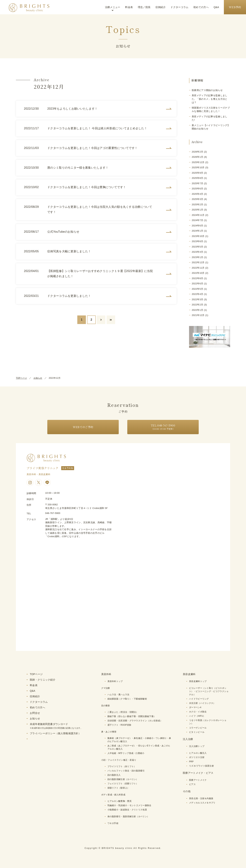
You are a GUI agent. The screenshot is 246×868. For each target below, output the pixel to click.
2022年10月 (198, 273)
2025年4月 (197, 194)
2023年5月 (197, 247)
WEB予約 (235, 7)
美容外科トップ (115, 681)
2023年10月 (198, 236)
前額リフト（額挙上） (118, 788)
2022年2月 (197, 305)
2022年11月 (198, 268)
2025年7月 (197, 183)
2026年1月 (197, 157)
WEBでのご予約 (83, 427)
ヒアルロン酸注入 (198, 753)
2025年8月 (197, 178)
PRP (191, 762)
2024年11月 (198, 215)
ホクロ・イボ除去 (198, 712)
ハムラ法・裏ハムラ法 (118, 695)
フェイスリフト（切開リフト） (123, 784)
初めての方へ (201, 7)
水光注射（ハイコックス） (202, 703)
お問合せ (35, 713)
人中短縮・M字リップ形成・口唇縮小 (126, 753)
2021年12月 (198, 315)
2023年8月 (197, 241)
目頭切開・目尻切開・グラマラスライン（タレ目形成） (135, 721)
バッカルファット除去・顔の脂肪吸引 (126, 771)
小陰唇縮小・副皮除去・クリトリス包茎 (127, 810)
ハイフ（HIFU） (197, 716)
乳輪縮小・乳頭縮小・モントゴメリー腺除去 (129, 805)
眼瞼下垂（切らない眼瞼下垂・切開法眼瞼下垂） (132, 716)
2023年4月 (197, 252)
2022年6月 (197, 284)
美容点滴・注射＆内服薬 (201, 798)
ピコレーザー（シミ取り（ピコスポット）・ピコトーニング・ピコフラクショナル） (209, 691)
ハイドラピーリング (199, 699)
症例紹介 (161, 7)
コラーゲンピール (198, 728)
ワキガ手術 (113, 823)
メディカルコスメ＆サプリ (202, 803)
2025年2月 (197, 204)
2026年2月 (197, 152)
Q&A (216, 7)
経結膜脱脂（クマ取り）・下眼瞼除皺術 (127, 699)
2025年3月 (197, 199)
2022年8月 (197, 278)
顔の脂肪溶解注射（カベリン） (123, 779)
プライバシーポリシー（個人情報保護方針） (55, 733)
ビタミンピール (197, 732)
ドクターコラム (179, 7)
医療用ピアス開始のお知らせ (207, 90)
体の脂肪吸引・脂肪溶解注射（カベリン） (128, 816)
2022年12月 (198, 262)
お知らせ (38, 378)
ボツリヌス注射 (197, 757)
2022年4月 (197, 294)
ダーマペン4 (195, 707)
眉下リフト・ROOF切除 (119, 725)
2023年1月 (197, 257)
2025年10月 (198, 167)
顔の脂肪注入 (114, 775)
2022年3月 (197, 299)
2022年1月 (197, 310)
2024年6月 (197, 226)
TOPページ (21, 378)
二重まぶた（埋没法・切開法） (123, 712)
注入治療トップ (197, 746)
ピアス (192, 784)
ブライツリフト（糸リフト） (122, 766)
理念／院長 (144, 7)
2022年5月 (197, 289)
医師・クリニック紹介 (43, 680)
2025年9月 (197, 173)
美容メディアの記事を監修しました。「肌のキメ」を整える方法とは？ (210, 99)
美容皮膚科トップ (198, 681)
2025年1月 (197, 210)
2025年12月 (198, 162)
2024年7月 (197, 220)
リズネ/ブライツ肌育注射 (201, 766)
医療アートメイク (198, 780)
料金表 (129, 7)
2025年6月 (197, 189)
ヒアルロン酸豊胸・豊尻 (120, 801)
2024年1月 (197, 231)
